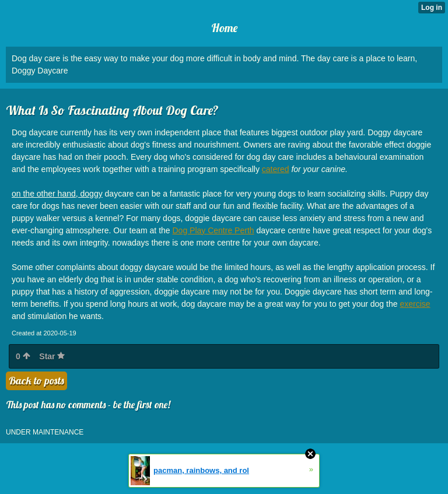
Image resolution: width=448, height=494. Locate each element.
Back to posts (36, 381)
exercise (415, 304)
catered (276, 169)
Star (52, 356)
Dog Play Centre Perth (213, 230)
